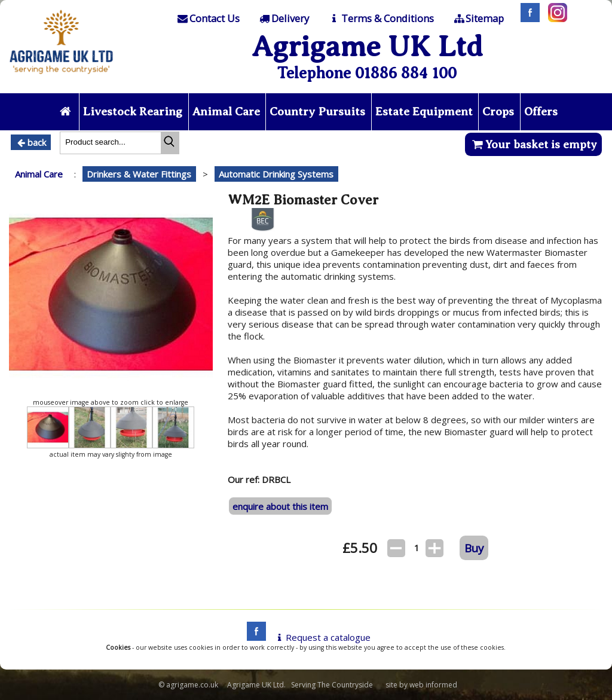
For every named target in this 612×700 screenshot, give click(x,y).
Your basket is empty (533, 144)
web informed (433, 685)
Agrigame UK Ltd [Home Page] (367, 46)
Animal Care (226, 111)
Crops (498, 111)
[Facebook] (527, 19)
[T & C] (380, 19)
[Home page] (62, 77)
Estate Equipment (424, 111)
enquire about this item (280, 506)
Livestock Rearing (133, 111)
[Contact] (207, 19)
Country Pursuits (317, 111)
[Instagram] (555, 19)
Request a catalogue (322, 637)
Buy (474, 548)
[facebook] (253, 637)
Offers (541, 111)
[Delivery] (284, 19)
